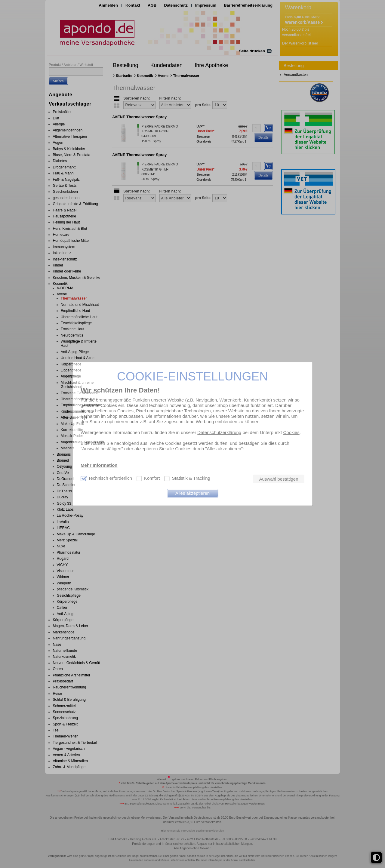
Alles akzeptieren (192, 493)
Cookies (291, 432)
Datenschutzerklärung (219, 432)
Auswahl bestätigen (279, 479)
